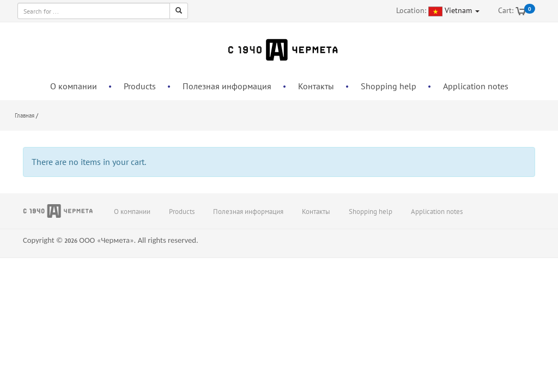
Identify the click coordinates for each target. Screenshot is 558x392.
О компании (74, 86)
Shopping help (389, 86)
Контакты (316, 86)
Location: (411, 10)
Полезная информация (227, 86)
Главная (25, 115)
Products (140, 86)
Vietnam (462, 10)
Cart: (506, 10)
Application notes (476, 86)
